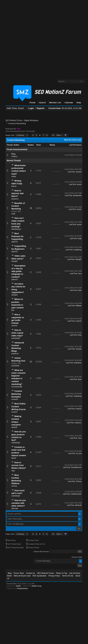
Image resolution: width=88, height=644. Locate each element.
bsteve (14, 186)
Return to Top (62, 573)
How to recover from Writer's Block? (19, 465)
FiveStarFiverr (76, 467)
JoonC (79, 209)
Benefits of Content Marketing (18, 206)
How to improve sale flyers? (18, 193)
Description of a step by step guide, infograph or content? (18, 271)
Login (30, 108)
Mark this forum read (73, 140)
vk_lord (79, 453)
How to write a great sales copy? (17, 333)
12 (31, 362)
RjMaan (79, 306)
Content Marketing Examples (17, 394)
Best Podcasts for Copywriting (17, 236)
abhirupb (15, 508)
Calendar (68, 103)
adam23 (14, 242)
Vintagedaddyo (22, 588)
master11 (78, 423)
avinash (79, 172)
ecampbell (15, 366)
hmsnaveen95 (17, 387)
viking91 (14, 261)
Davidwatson (16, 229)
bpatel (14, 458)
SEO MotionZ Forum (14, 120)
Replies (31, 145)
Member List (54, 103)
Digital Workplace (31, 120)
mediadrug (78, 250)
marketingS (16, 338)
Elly (13, 310)
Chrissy (14, 486)
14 (53, 135)
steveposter (77, 195)
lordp (13, 214)
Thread (10, 145)
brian (80, 290)
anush (79, 184)
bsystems (15, 199)
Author (16, 145)
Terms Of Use (68, 576)
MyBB (18, 586)
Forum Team (19, 573)
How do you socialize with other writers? (19, 503)
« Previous (20, 135)
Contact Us (31, 573)
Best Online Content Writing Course (19, 406)
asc (79, 145)
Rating (52, 145)
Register (40, 108)
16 (31, 208)
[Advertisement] (37, 38)
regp (13, 471)
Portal (32, 103)
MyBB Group (37, 586)
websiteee (78, 363)
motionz (14, 156)
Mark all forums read (22, 576)
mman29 (15, 399)
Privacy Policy (54, 576)
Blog (13, 154)
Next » (59, 135)
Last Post (73, 145)
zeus (80, 273)
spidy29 (14, 427)
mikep (14, 176)
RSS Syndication (40, 576)
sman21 (14, 326)
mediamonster (76, 494)
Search (42, 103)
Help (78, 103)
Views (39, 145)
